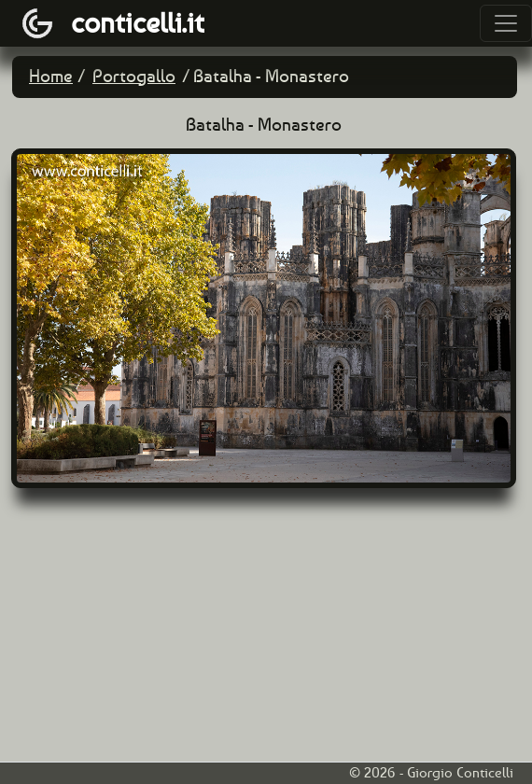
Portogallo (134, 76)
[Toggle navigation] (506, 23)
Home (51, 76)
